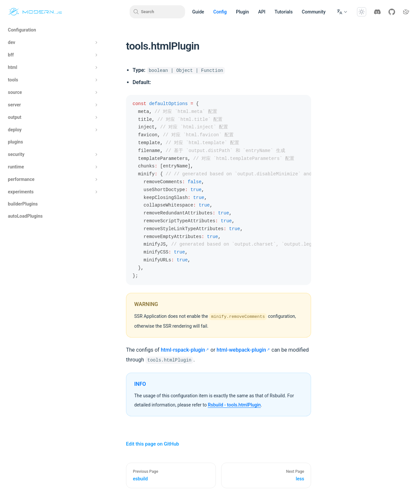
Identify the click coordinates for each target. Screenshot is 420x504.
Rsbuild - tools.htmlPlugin (234, 405)
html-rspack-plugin (183, 350)
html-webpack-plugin (241, 350)
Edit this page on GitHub (153, 444)
